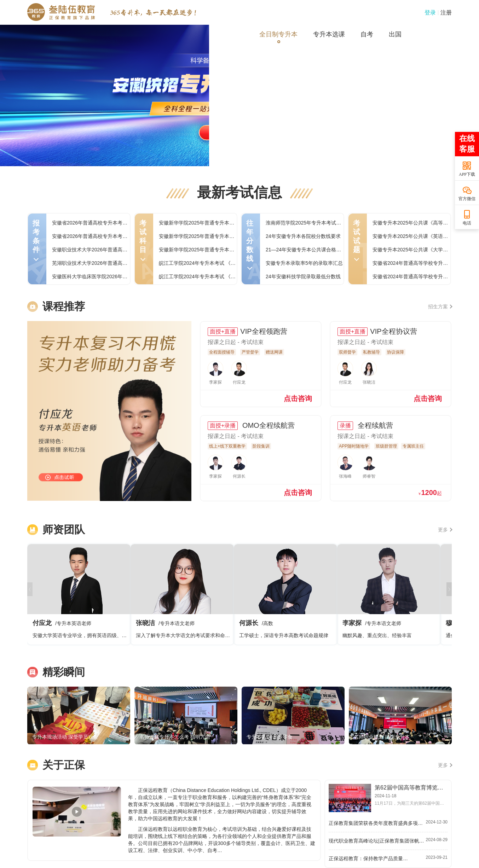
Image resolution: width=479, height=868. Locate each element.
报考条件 (36, 240)
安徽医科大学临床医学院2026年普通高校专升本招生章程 (114, 276)
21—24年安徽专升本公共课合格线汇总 (308, 250)
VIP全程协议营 (393, 331)
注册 (446, 13)
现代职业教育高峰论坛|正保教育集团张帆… (376, 841)
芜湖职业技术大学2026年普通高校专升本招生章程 (107, 263)
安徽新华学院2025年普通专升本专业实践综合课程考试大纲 (224, 223)
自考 (367, 34)
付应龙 (79, 594)
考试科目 (143, 240)
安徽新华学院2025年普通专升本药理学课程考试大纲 (216, 250)
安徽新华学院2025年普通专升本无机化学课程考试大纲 (219, 236)
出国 (395, 34)
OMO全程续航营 (267, 425)
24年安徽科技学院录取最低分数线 (303, 276)
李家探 (389, 594)
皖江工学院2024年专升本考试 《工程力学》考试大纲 (217, 263)
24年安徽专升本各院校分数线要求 (303, 236)
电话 (467, 223)
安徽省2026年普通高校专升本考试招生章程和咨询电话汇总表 (119, 236)
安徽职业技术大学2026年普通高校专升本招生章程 (107, 250)
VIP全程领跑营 (264, 331)
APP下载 (467, 174)
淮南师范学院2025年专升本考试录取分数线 (313, 223)
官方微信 (467, 199)
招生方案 (440, 307)
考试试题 (357, 240)
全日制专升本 (278, 34)
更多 (445, 530)
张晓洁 (182, 594)
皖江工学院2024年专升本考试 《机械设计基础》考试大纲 (222, 276)
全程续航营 (374, 425)
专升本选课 (329, 34)
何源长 (285, 594)
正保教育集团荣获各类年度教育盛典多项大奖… (377, 823)
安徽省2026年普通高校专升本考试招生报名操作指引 (109, 223)
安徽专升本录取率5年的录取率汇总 (304, 263)
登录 (430, 13)
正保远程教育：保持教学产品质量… (368, 858)
